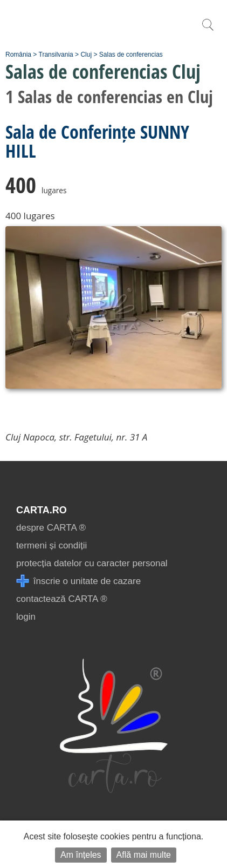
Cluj (86, 55)
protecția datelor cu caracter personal (92, 563)
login (26, 617)
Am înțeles (81, 855)
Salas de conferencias (131, 55)
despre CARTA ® (51, 528)
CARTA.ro (42, 510)
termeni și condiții (51, 545)
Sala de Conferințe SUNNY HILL (97, 141)
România (18, 55)
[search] (208, 30)
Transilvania (56, 55)
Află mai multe (144, 855)
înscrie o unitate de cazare (78, 581)
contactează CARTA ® (62, 599)
